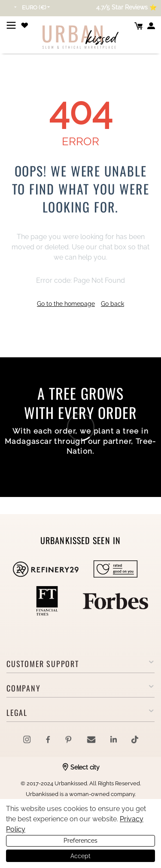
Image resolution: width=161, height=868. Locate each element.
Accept (80, 856)
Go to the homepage (66, 304)
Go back (112, 304)
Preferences (80, 841)
